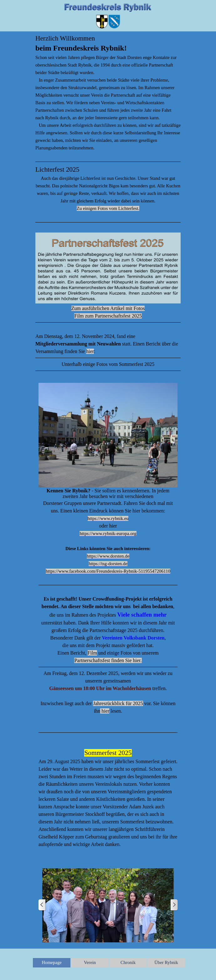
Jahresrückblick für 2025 (118, 703)
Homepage (51, 962)
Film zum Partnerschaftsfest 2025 (108, 316)
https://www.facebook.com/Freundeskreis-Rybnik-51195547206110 (108, 571)
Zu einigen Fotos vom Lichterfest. (108, 208)
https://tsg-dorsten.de (108, 564)
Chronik (128, 962)
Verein (90, 962)
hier (90, 351)
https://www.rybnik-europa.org (108, 533)
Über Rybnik (166, 962)
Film (92, 653)
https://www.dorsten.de (108, 556)
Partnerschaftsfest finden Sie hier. (108, 660)
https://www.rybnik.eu (108, 518)
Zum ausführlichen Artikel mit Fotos (108, 308)
